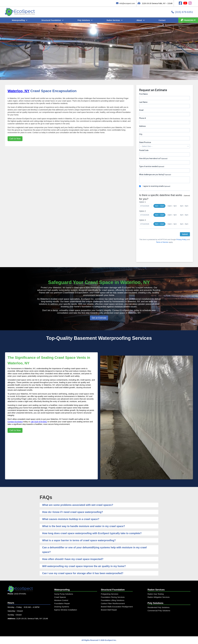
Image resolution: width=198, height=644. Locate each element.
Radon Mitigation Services (159, 597)
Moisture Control (61, 600)
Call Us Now (15, 139)
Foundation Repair (62, 603)
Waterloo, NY (18, 91)
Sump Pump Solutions (64, 594)
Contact (162, 20)
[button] (21, 20)
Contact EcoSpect (15, 422)
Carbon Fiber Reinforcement (113, 603)
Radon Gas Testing (156, 594)
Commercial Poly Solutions (159, 611)
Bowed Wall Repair (109, 610)
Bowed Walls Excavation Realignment (117, 607)
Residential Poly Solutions (159, 607)
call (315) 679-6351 (39, 422)
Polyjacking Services (110, 594)
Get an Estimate (99, 318)
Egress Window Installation (66, 610)
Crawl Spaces (60, 597)
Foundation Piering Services (113, 597)
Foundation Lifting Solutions (113, 600)
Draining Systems (62, 607)
